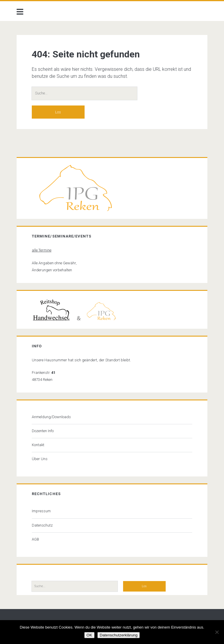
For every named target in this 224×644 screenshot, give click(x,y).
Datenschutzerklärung (119, 635)
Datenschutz (42, 525)
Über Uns (40, 459)
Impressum (41, 511)
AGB (35, 539)
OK (89, 635)
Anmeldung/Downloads (51, 417)
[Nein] (217, 632)
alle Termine (42, 250)
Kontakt (38, 445)
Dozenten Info (43, 431)
